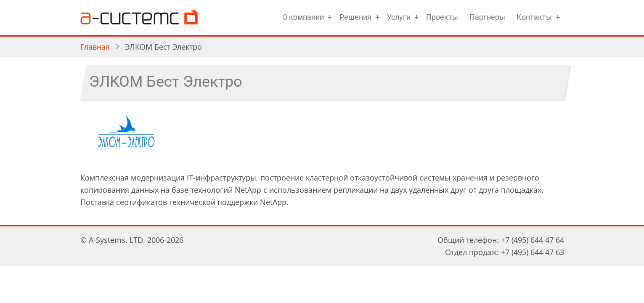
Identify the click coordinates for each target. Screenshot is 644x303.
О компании (303, 17)
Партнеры (487, 17)
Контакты (534, 17)
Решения (355, 17)
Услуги (399, 17)
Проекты (442, 17)
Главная (95, 47)
